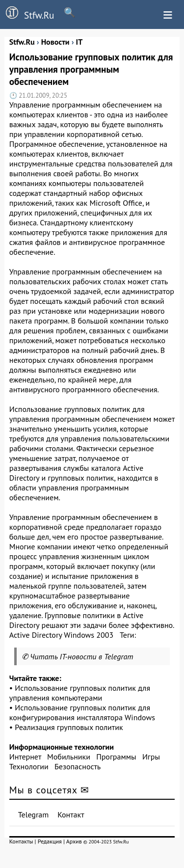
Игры (151, 757)
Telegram (34, 814)
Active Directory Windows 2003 (61, 635)
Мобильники (69, 757)
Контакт (71, 814)
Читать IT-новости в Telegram (82, 656)
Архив (74, 841)
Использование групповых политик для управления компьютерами (80, 693)
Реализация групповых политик (69, 727)
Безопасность (78, 766)
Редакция (50, 841)
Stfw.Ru (27, 14)
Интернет (25, 757)
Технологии (29, 766)
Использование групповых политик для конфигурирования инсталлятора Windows (82, 712)
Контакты (21, 841)
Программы (116, 757)
